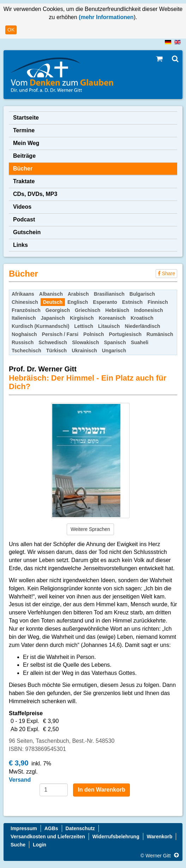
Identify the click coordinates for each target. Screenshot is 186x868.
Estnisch (132, 302)
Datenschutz (80, 828)
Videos (22, 207)
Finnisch (158, 302)
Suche (18, 845)
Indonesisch (149, 310)
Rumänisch (160, 334)
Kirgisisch (82, 318)
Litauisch (109, 326)
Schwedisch (53, 342)
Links (20, 245)
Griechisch (88, 310)
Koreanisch (112, 318)
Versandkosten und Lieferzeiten (48, 837)
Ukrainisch (84, 351)
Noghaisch (24, 334)
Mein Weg (26, 143)
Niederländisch (143, 326)
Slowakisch (85, 342)
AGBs (51, 828)
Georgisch (58, 310)
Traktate (24, 181)
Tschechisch (26, 351)
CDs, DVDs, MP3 (35, 194)
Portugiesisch (125, 334)
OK (11, 30)
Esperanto (105, 302)
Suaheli (140, 342)
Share (166, 273)
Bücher (23, 169)
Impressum (24, 828)
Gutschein (27, 232)
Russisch (23, 342)
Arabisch (78, 294)
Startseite (26, 118)
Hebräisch (117, 310)
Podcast (24, 219)
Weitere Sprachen (90, 529)
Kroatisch (142, 318)
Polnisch (94, 334)
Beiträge (24, 156)
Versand (20, 780)
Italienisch (24, 318)
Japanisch (53, 318)
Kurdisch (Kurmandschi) (40, 326)
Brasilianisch (109, 294)
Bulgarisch (142, 294)
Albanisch (51, 294)
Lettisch (84, 326)
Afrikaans (23, 294)
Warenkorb (160, 837)
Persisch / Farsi (60, 334)
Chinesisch (25, 302)
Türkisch (56, 351)
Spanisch (115, 342)
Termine (24, 130)
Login (40, 845)
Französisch (26, 310)
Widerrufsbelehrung (116, 837)
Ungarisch (114, 351)
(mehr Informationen (106, 17)
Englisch (78, 302)
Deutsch (53, 302)
